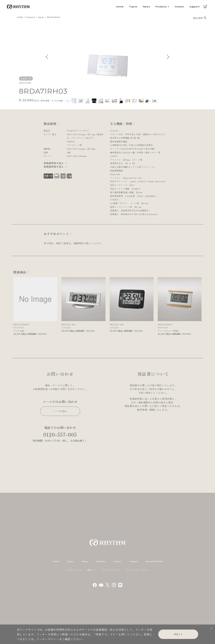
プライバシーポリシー (111, 570)
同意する (178, 634)
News (146, 7)
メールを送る (60, 411)
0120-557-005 (60, 434)
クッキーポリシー (48, 639)
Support (195, 7)
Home (120, 7)
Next (168, 57)
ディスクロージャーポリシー (138, 570)
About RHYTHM (154, 561)
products (30, 17)
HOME (20, 17)
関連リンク (92, 570)
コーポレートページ (73, 570)
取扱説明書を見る (54, 163)
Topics (133, 7)
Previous (47, 57)
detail (41, 17)
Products (161, 7)
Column (179, 7)
